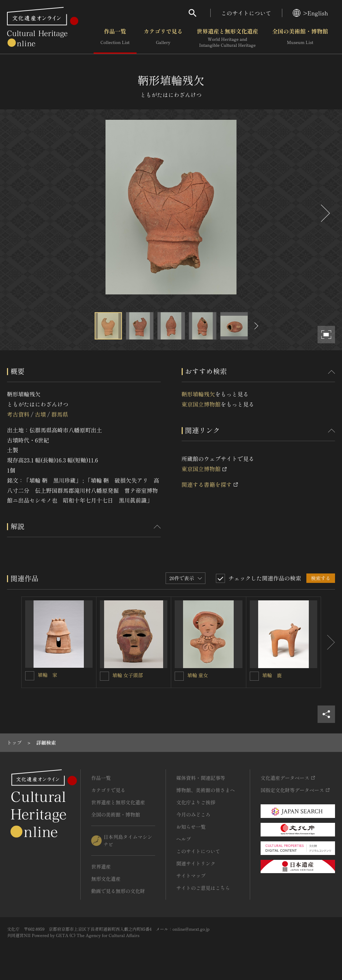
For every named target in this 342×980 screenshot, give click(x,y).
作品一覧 (115, 38)
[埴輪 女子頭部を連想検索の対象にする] (104, 676)
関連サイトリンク (196, 863)
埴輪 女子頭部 (128, 675)
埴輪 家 (48, 675)
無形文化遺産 (106, 879)
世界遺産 (101, 866)
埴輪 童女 (198, 675)
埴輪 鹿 (272, 675)
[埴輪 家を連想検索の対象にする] (30, 676)
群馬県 (60, 414)
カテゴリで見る (163, 38)
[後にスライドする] (325, 213)
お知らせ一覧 (191, 827)
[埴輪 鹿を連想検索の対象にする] (254, 676)
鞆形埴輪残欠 (198, 394)
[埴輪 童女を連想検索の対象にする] (179, 676)
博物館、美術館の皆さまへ (206, 790)
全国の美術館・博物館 (300, 38)
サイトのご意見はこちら (203, 888)
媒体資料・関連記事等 (201, 778)
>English (310, 13)
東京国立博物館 (201, 404)
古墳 (40, 414)
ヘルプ (184, 839)
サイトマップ (191, 876)
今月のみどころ (194, 814)
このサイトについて (246, 13)
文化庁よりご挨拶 (196, 802)
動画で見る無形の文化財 (118, 891)
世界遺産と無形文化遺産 (227, 38)
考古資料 (18, 414)
